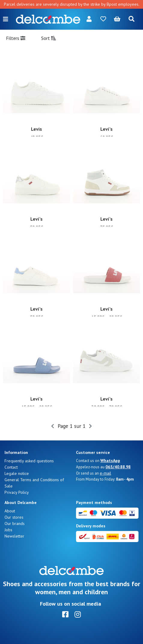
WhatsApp (110, 461)
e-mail (105, 473)
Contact (11, 467)
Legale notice (17, 473)
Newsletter (14, 536)
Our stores (14, 517)
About (10, 511)
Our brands (15, 523)
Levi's (106, 129)
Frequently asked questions (29, 461)
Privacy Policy (17, 492)
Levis (37, 129)
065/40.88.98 (118, 467)
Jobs (8, 530)
